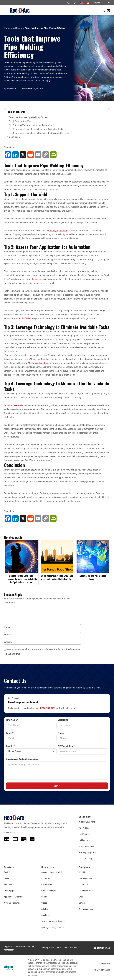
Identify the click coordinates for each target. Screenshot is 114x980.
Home (7, 28)
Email (8, 635)
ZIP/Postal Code (66, 746)
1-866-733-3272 (48, 708)
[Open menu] (6, 10)
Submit (57, 786)
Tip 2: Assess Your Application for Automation (31, 125)
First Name (12, 720)
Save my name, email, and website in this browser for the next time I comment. (44, 649)
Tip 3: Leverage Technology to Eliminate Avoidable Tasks (36, 129)
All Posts (17, 28)
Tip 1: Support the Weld (20, 121)
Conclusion (14, 137)
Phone (61, 733)
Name (8, 627)
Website (8, 642)
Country (10, 746)
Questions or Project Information (22, 759)
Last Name (63, 720)
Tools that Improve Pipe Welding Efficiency (29, 117)
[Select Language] (102, 3)
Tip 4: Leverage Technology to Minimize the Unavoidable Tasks (39, 133)
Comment (9, 603)
